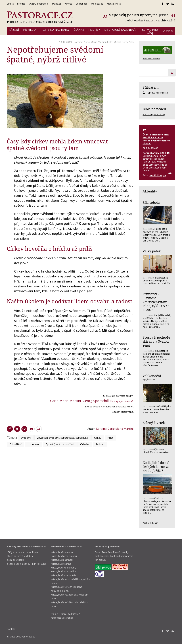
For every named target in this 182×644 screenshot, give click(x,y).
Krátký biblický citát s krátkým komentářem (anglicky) (114, 556)
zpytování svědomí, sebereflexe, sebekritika (63, 438)
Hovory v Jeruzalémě (122, 401)
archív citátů (167, 20)
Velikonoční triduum (152, 378)
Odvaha (85, 444)
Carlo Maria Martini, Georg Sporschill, (80, 401)
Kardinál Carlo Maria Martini (90, 42)
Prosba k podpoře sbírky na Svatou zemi (156, 341)
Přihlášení (151, 87)
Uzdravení (34, 444)
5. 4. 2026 (148, 114)
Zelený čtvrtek (154, 423)
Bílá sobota (151, 202)
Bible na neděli (154, 109)
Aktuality (150, 191)
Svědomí (26, 438)
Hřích (110, 438)
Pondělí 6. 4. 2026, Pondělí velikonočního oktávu (156, 140)
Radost (100, 444)
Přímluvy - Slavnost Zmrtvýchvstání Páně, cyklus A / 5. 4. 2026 (157, 302)
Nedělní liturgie (158, 175)
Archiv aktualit (150, 523)
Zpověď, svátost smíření (60, 444)
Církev (98, 438)
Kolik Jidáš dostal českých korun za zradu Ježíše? (156, 467)
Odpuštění (16, 444)
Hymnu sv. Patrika (69, 614)
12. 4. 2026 (159, 114)
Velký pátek (152, 251)
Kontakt (11, 629)
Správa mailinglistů (158, 93)
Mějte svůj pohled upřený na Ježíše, (139, 15)
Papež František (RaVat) (107, 552)
